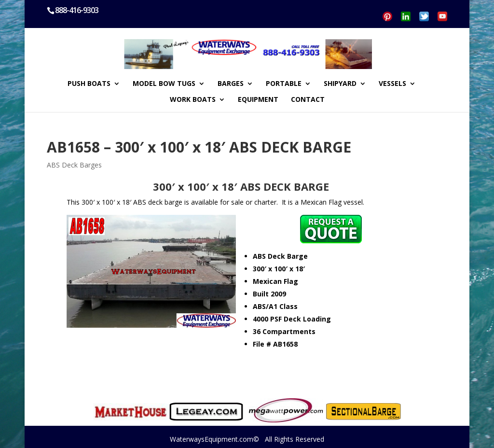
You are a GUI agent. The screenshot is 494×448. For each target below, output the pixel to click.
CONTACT (308, 100)
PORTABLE (284, 84)
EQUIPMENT (258, 100)
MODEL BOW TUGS (164, 84)
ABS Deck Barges (74, 165)
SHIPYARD (340, 84)
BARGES (231, 84)
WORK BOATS (193, 100)
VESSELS (392, 84)
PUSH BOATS (89, 84)
